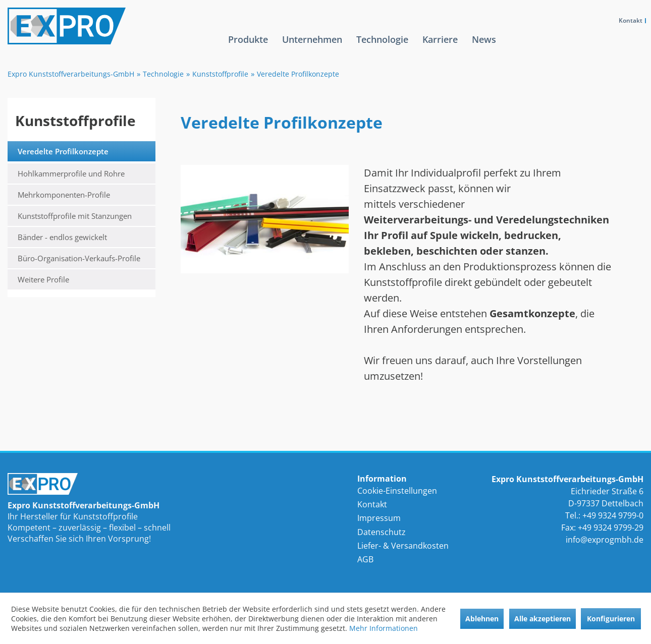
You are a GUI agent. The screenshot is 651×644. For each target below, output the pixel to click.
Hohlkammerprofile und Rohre (71, 173)
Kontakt (631, 20)
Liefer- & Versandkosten (403, 546)
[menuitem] (248, 47)
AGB (365, 559)
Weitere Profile (43, 279)
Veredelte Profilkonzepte (63, 151)
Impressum (379, 518)
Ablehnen (482, 619)
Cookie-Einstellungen (397, 491)
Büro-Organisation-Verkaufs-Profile (79, 258)
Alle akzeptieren (542, 619)
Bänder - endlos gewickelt (62, 237)
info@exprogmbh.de (605, 540)
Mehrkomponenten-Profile (64, 195)
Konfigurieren (611, 619)
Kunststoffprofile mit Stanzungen (75, 216)
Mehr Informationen (384, 628)
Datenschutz (382, 532)
